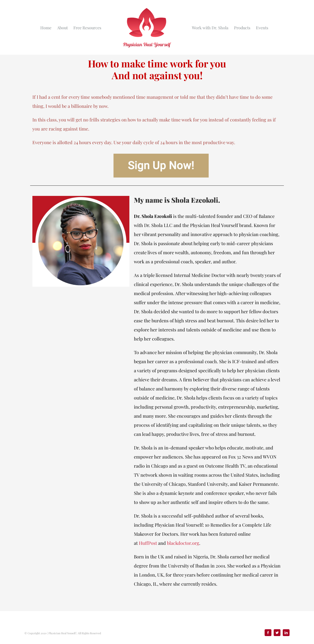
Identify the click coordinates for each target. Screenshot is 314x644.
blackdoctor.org (183, 543)
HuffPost (148, 543)
